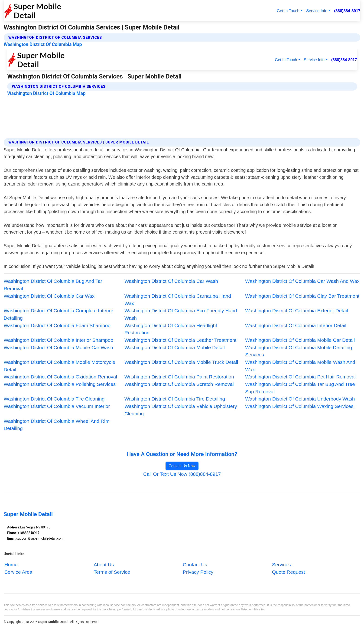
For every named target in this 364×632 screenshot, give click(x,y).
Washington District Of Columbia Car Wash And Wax (302, 281)
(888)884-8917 (347, 11)
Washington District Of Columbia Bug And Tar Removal (53, 285)
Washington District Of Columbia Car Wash (171, 281)
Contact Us (195, 564)
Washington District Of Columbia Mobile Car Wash (58, 347)
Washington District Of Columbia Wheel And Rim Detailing (57, 425)
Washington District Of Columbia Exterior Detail (297, 311)
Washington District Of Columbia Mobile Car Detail (300, 340)
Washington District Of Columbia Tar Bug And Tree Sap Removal (300, 388)
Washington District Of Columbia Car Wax (49, 296)
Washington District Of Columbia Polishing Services (60, 384)
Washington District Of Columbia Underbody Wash (300, 399)
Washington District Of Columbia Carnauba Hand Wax (178, 300)
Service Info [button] (317, 11)
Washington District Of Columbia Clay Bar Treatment (302, 296)
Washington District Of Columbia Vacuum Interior (57, 406)
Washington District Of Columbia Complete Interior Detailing (58, 314)
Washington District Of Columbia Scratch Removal (179, 384)
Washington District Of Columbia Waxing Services (299, 406)
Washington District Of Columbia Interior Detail (296, 325)
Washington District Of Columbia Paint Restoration (179, 377)
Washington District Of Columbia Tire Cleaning (54, 399)
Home (11, 564)
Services (281, 564)
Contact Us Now (182, 466)
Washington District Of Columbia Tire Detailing (175, 399)
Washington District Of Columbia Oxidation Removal (60, 377)
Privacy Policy (198, 572)
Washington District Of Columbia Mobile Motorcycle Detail (59, 366)
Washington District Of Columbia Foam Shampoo (57, 325)
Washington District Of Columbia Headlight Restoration (171, 329)
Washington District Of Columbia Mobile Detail (175, 347)
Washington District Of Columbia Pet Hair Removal (300, 377)
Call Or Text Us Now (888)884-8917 (182, 474)
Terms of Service (112, 572)
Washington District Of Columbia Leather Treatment (180, 340)
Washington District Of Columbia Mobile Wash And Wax (300, 366)
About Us (104, 564)
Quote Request (289, 572)
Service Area (18, 572)
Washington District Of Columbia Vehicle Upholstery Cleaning (181, 410)
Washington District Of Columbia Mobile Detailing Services (299, 351)
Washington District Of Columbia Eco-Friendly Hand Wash (181, 314)
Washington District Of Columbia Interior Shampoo (58, 340)
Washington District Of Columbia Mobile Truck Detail (181, 362)
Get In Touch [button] (288, 11)
